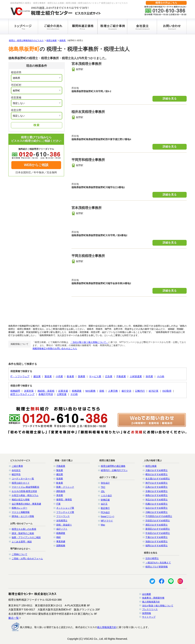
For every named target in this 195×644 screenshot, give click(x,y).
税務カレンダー (19, 508)
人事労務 (113, 391)
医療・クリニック (65, 487)
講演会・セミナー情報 (23, 516)
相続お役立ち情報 (21, 500)
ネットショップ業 (65, 508)
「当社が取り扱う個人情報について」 (89, 342)
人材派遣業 (136, 376)
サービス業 (95, 376)
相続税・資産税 (46, 391)
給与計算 (154, 391)
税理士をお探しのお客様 (24, 529)
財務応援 (105, 500)
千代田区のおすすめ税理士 (159, 516)
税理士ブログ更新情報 (157, 567)
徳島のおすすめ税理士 (157, 495)
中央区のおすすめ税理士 (158, 533)
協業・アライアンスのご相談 (26, 537)
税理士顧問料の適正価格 (113, 466)
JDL (103, 491)
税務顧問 (15, 391)
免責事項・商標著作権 (153, 598)
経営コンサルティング (22, 394)
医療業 (82, 376)
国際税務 (61, 546)
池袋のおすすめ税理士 (157, 541)
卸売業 (149, 376)
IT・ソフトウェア (20, 376)
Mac (103, 525)
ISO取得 (167, 391)
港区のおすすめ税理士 (157, 525)
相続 (58, 537)
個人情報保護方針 (151, 602)
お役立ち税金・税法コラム (25, 495)
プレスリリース (150, 609)
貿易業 (60, 479)
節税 (102, 391)
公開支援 (62, 394)
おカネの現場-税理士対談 (24, 491)
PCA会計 (105, 512)
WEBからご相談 (36, 165)
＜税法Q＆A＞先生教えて (158, 563)
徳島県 (63, 40)
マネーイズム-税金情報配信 (25, 487)
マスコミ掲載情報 (21, 512)
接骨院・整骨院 (64, 500)
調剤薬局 (61, 491)
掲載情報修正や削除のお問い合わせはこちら (55, 349)
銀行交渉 (126, 391)
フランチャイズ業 (65, 512)
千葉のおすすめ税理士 (157, 537)
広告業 (109, 376)
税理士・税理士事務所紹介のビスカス (26, 40)
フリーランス (63, 516)
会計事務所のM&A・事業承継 (26, 504)
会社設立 (16, 470)
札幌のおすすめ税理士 (157, 504)
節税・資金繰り (64, 525)
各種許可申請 (46, 394)
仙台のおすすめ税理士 (157, 508)
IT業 (58, 504)
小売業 (59, 376)
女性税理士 (62, 521)
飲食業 (70, 376)
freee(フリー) (107, 516)
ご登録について (19, 554)
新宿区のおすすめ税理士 (158, 529)
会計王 (104, 504)
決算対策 (29, 391)
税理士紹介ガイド (21, 483)
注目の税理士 (152, 558)
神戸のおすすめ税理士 (157, 483)
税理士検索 (52, 40)
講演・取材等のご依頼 (23, 533)
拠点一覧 (14, 618)
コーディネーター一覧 (23, 479)
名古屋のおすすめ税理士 (158, 479)
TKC (103, 487)
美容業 (60, 495)
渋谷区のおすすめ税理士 (158, 521)
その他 (161, 376)
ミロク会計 (106, 496)
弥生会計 (105, 483)
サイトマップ (149, 617)
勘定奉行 (105, 508)
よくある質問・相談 (22, 542)
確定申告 (16, 474)
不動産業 (121, 376)
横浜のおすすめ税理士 (157, 474)
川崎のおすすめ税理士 (157, 512)
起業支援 (63, 391)
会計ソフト (62, 529)
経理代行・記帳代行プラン (114, 470)
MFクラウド (107, 521)
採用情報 (147, 613)
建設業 (37, 376)
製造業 (48, 376)
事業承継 (61, 541)
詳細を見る (170, 99)
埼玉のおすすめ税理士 (157, 500)
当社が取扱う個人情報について (158, 606)
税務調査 (77, 391)
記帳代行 (140, 391)
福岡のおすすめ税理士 (157, 546)
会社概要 (147, 594)
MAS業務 (90, 391)
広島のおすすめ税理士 (157, 487)
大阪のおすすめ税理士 (157, 470)
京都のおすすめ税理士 (157, 491)
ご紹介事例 (17, 466)
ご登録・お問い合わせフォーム (27, 559)
